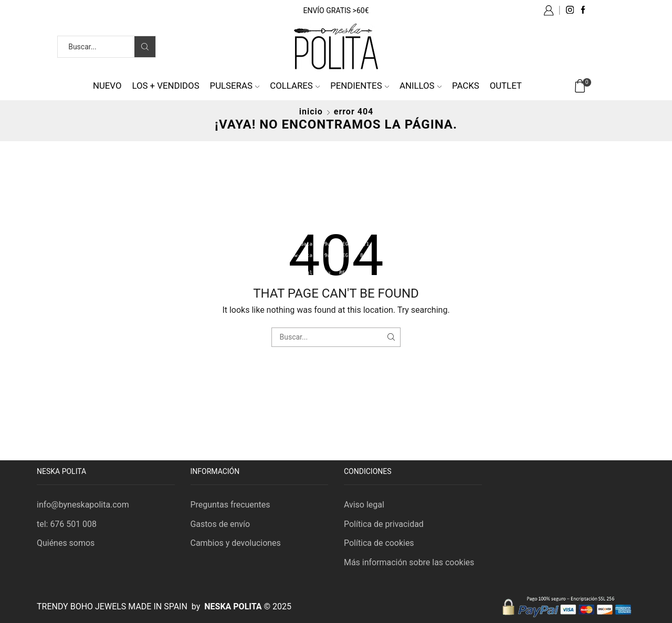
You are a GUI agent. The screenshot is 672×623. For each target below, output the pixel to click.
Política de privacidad (384, 524)
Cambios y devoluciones (236, 543)
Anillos (421, 86)
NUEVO (107, 86)
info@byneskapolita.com (83, 505)
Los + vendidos (165, 86)
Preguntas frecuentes (230, 505)
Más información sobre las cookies (409, 562)
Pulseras (235, 86)
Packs (466, 86)
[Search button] (145, 47)
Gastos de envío (220, 524)
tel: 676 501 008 (67, 524)
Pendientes (360, 86)
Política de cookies (379, 543)
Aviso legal (364, 505)
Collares (295, 86)
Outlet (506, 86)
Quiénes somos (66, 543)
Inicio (311, 112)
